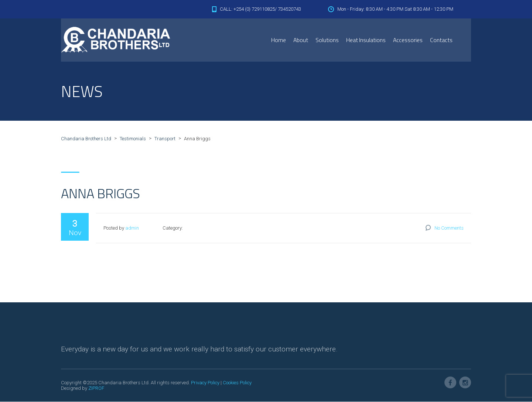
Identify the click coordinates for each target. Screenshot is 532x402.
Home (279, 40)
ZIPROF (96, 389)
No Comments (449, 228)
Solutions (327, 40)
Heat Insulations (366, 40)
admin (132, 228)
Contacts (441, 40)
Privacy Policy (205, 383)
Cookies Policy (237, 383)
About (301, 40)
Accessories (408, 40)
